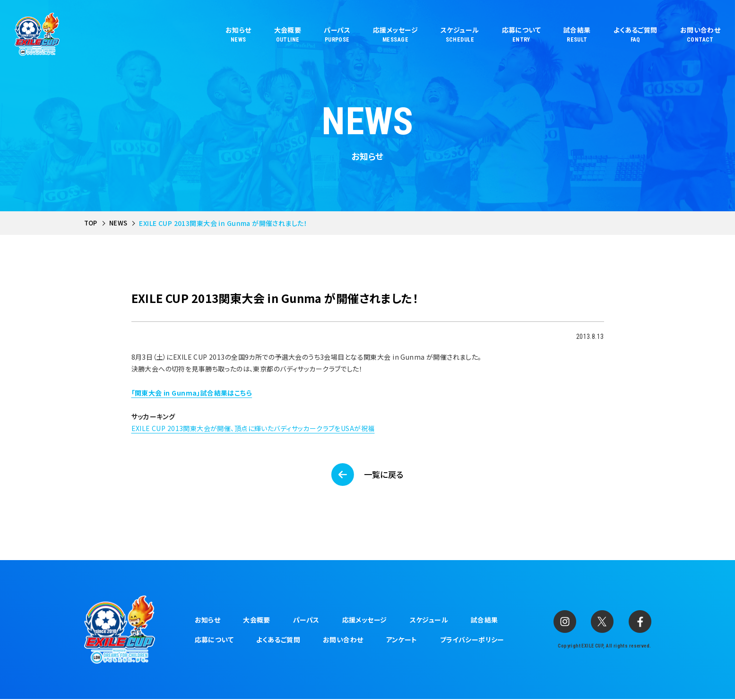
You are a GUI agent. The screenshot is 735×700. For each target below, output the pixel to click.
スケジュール (429, 621)
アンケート (402, 640)
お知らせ (208, 621)
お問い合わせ (343, 640)
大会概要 (257, 621)
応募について (214, 640)
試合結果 (484, 621)
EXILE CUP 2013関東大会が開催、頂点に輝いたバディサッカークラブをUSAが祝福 (253, 428)
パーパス (306, 621)
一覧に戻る (385, 475)
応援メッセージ (365, 621)
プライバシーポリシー (472, 640)
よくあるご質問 (278, 640)
